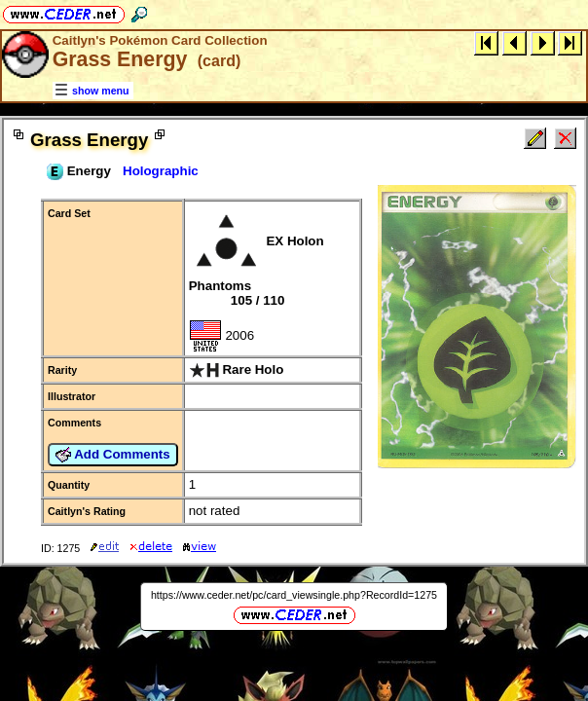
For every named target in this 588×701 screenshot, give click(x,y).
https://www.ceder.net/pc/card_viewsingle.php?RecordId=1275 (294, 595)
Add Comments (113, 455)
